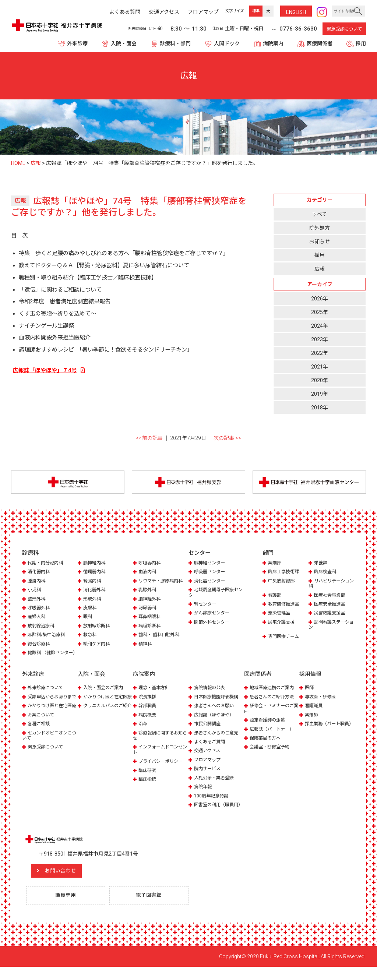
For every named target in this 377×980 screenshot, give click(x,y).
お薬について (42, 732)
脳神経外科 (150, 600)
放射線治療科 (42, 627)
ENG (296, 12)
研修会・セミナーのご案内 (271, 715)
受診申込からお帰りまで (49, 706)
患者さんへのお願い (216, 713)
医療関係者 (320, 43)
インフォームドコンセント (160, 756)
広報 (320, 269)
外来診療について (47, 695)
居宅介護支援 (282, 623)
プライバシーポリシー (162, 768)
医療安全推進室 (331, 605)
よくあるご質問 (211, 748)
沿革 (143, 730)
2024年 (320, 326)
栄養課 (321, 564)
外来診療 (77, 43)
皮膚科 (90, 609)
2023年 (320, 340)
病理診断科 (150, 627)
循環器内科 (95, 573)
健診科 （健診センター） (47, 657)
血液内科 (148, 573)
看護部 (275, 597)
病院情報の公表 (211, 695)
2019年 (320, 394)
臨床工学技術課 (285, 573)
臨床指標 (148, 786)
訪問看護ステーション (330, 626)
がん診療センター (213, 615)
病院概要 (148, 721)
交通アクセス (208, 757)
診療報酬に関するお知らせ (160, 742)
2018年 (320, 408)
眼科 (88, 618)
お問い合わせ (68, 883)
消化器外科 (95, 591)
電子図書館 (151, 908)
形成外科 (93, 600)
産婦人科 (37, 618)
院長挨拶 (148, 703)
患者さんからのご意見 (218, 739)
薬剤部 (275, 564)
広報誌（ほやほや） (216, 721)
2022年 (320, 353)
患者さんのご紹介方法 (274, 703)
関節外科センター (213, 623)
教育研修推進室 (285, 605)
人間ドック (227, 43)
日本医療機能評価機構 (218, 703)
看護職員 (314, 713)
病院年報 (204, 794)
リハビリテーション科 (330, 585)
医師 (310, 695)
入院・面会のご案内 (105, 695)
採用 (361, 43)
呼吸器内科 (150, 564)
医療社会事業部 (331, 597)
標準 (256, 11)
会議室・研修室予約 (271, 754)
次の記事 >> (227, 438)
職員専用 (67, 908)
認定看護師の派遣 (269, 727)
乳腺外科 (148, 591)
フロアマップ (208, 766)
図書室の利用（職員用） (213, 814)
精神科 (146, 645)
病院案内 (273, 43)
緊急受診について (344, 29)
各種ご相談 (40, 741)
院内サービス (208, 775)
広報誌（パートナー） (274, 736)
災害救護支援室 (331, 615)
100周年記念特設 (212, 802)
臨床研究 (148, 777)
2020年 (320, 381)
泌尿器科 (148, 609)
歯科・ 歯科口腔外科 (161, 636)
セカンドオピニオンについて (49, 753)
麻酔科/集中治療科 (48, 636)
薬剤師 (312, 721)
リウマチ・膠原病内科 (162, 582)
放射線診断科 (98, 627)
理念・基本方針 (155, 695)
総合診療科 (40, 645)
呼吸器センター (211, 573)
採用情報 (310, 681)
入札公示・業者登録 (216, 784)
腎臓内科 (93, 582)
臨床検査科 (326, 573)
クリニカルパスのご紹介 (104, 720)
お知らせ (320, 242)
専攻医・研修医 (322, 703)
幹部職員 (148, 713)
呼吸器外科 (40, 609)
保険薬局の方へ (266, 745)
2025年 (320, 313)
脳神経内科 (95, 564)
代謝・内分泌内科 (47, 564)
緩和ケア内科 (98, 645)
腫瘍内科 (37, 582)
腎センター (206, 605)
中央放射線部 (282, 582)
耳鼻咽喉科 (150, 618)
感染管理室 (280, 615)
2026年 (320, 299)
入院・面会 (124, 43)
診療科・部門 (175, 43)
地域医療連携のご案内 (274, 695)
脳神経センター (211, 564)
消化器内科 (40, 573)
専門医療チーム (285, 638)
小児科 (35, 591)
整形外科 (37, 600)
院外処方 (320, 228)
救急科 (90, 636)
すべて (320, 214)
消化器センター (211, 582)
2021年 (320, 367)
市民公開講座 (208, 730)
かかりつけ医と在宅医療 (49, 720)
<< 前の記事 (149, 438)
